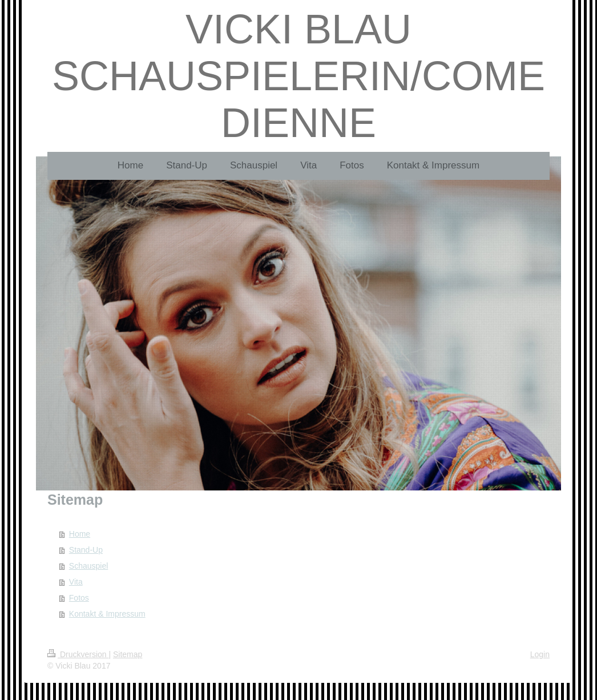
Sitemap (128, 654)
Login (540, 654)
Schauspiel (89, 566)
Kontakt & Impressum (107, 614)
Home (80, 534)
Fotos (79, 598)
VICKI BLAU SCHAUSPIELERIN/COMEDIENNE (298, 76)
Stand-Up (86, 550)
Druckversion (78, 654)
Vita (76, 582)
